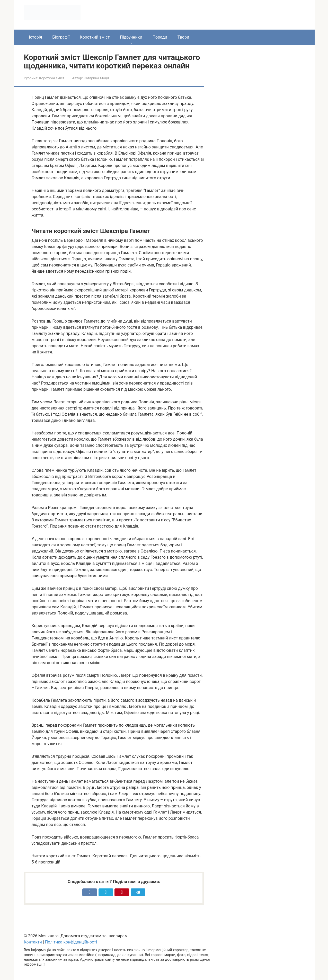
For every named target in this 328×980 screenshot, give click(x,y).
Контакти (33, 942)
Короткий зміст (95, 37)
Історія (36, 37)
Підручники (131, 37)
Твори (183, 37)
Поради (160, 37)
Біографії (61, 37)
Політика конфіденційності (71, 942)
